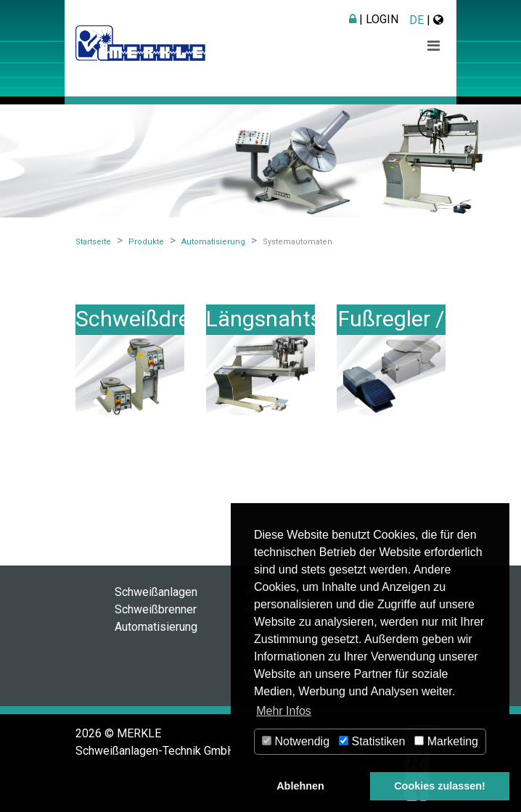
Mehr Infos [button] (284, 711)
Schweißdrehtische (169, 319)
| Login (374, 19)
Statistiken (372, 741)
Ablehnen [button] (300, 786)
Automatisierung (156, 627)
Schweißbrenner (156, 609)
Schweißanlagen (156, 592)
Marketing (446, 741)
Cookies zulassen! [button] (440, 786)
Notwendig (296, 741)
